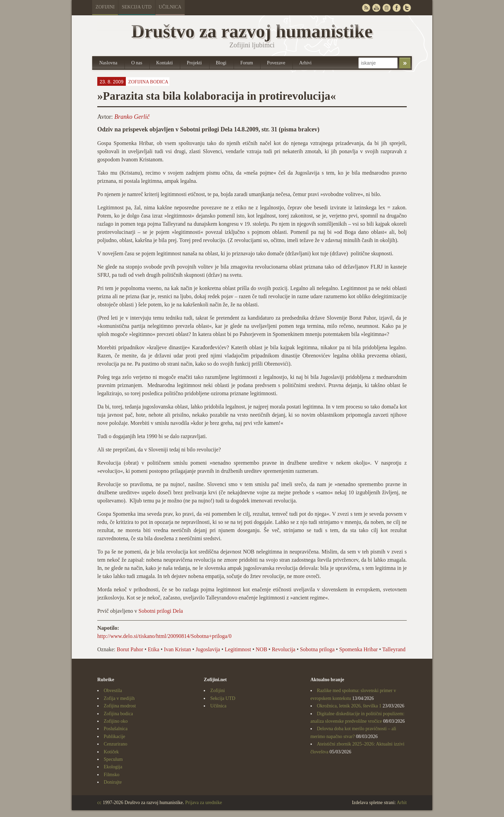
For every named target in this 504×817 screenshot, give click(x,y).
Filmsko (112, 775)
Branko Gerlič (132, 117)
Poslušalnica (116, 729)
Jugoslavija (208, 649)
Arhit (402, 803)
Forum (247, 63)
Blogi (221, 63)
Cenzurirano (115, 744)
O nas (137, 63)
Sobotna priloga (317, 649)
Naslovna (108, 63)
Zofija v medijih (119, 698)
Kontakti (164, 63)
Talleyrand (394, 649)
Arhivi (306, 63)
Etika (154, 649)
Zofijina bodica (148, 82)
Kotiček (111, 752)
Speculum (113, 759)
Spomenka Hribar (358, 649)
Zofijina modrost (120, 706)
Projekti (194, 63)
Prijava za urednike (204, 803)
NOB (262, 649)
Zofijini (105, 7)
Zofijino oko (116, 721)
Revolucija (283, 649)
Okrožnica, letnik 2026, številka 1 (349, 706)
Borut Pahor (130, 649)
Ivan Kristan (178, 649)
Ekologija (113, 767)
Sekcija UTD (137, 7)
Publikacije (114, 736)
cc (99, 803)
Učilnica (170, 7)
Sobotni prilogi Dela (161, 611)
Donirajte (113, 782)
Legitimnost (238, 649)
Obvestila (113, 691)
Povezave (276, 63)
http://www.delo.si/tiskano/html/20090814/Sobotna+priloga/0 (164, 636)
